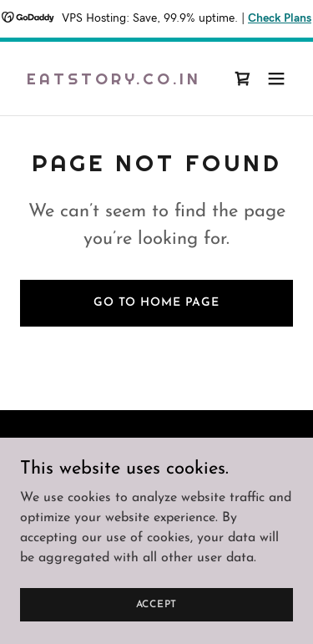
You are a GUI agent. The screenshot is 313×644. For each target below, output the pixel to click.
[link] (114, 81)
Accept (157, 604)
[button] (276, 79)
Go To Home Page (156, 303)
